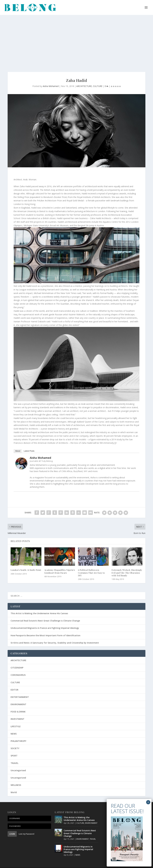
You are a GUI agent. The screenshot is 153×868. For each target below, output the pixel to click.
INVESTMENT (17, 713)
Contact (122, 864)
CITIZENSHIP (17, 661)
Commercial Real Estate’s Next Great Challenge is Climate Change (45, 614)
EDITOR (14, 683)
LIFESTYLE (16, 720)
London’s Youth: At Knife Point (26, 564)
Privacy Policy (78, 864)
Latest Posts (29, 445)
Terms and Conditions (97, 864)
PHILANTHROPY (18, 735)
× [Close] (148, 42)
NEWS (14, 727)
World (14, 786)
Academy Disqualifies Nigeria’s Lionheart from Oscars (60, 565)
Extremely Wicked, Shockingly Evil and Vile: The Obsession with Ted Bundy (127, 566)
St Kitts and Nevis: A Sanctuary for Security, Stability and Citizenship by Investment (55, 636)
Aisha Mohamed (51, 80)
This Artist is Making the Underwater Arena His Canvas (39, 607)
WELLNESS (16, 779)
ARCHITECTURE (84, 80)
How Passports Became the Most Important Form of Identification (45, 629)
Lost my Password (26, 828)
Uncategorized (18, 771)
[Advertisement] (76, 37)
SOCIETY (15, 742)
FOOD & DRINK (18, 705)
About (18, 445)
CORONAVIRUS (18, 669)
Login (12, 828)
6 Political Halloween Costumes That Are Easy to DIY (91, 566)
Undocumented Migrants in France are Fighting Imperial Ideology (45, 622)
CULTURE (98, 80)
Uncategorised (18, 764)
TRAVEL (14, 757)
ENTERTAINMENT (20, 691)
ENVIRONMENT (18, 698)
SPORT (14, 749)
